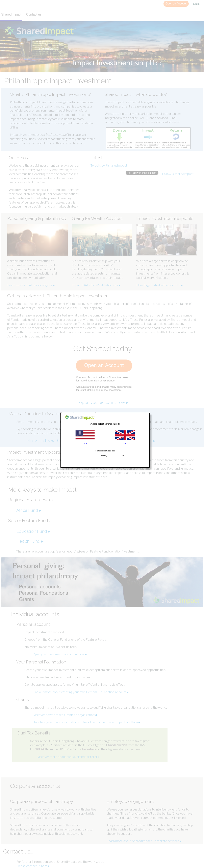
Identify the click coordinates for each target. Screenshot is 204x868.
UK (125, 444)
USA (85, 444)
